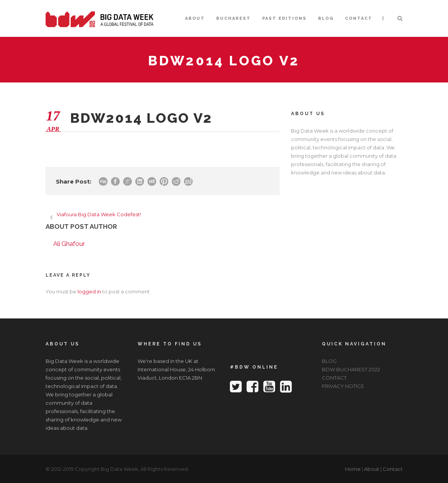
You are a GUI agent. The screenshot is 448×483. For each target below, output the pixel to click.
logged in (89, 291)
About (372, 469)
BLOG (326, 18)
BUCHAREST (233, 18)
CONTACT (359, 18)
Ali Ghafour (69, 244)
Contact (393, 469)
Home (353, 469)
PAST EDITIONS (284, 18)
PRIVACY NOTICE (343, 386)
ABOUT (195, 18)
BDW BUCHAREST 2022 (351, 369)
